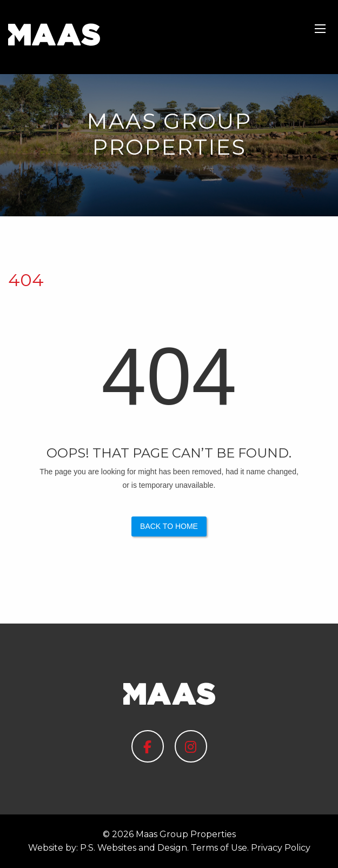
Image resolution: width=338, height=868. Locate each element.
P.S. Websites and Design (134, 848)
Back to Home (169, 526)
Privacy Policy (281, 848)
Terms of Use (219, 848)
